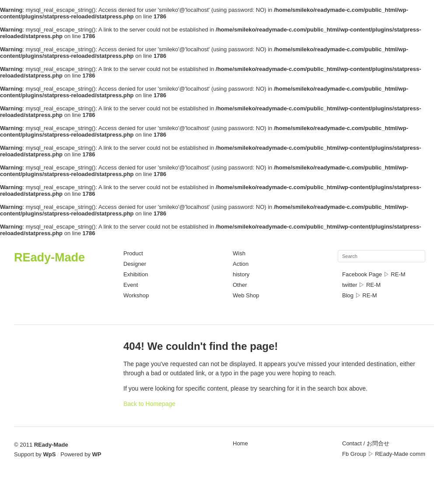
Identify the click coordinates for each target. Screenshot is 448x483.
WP (97, 454)
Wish (239, 253)
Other (240, 285)
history (241, 274)
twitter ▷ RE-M (361, 285)
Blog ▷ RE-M (359, 295)
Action (241, 264)
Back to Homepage (149, 404)
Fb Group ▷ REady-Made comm (384, 454)
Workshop (136, 295)
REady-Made (49, 257)
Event (131, 285)
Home (240, 443)
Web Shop (246, 295)
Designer (135, 264)
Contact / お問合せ (366, 443)
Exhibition (136, 274)
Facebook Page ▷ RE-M (374, 274)
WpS (50, 454)
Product (133, 253)
